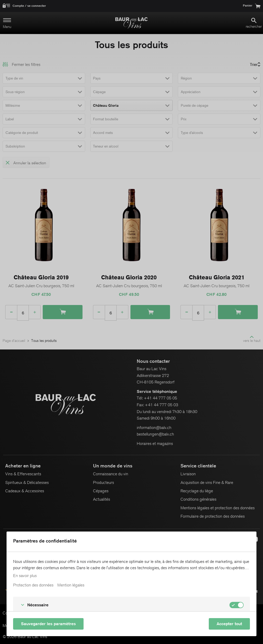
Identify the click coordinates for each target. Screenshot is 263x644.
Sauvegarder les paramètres (48, 624)
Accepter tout (229, 624)
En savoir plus (25, 576)
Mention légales (71, 585)
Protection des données (33, 585)
